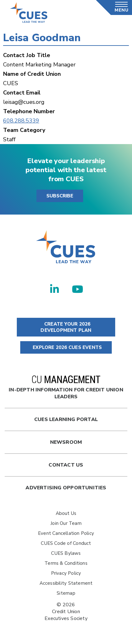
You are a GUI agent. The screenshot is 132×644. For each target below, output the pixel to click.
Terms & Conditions (66, 563)
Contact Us (66, 465)
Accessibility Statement (66, 583)
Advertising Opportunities (66, 488)
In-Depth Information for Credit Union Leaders (66, 388)
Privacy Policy (66, 573)
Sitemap (66, 593)
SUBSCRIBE (60, 196)
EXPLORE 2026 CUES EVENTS (66, 347)
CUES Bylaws (66, 553)
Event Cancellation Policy (66, 533)
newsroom (66, 442)
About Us (66, 513)
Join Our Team (66, 523)
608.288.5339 (21, 121)
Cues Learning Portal (66, 419)
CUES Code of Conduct (66, 543)
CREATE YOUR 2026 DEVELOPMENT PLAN (66, 327)
